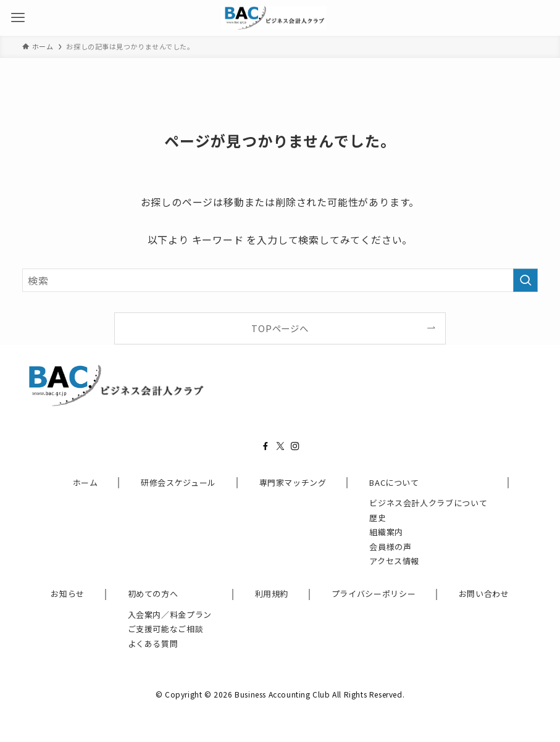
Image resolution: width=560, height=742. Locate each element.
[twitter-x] (280, 446)
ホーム (86, 482)
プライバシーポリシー (374, 594)
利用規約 (272, 594)
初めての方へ (153, 594)
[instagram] (295, 446)
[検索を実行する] (525, 281)
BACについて (394, 482)
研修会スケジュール (178, 482)
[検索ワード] (280, 281)
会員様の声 (390, 547)
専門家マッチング (293, 482)
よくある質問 (153, 644)
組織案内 (386, 532)
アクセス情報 (394, 561)
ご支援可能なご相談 (166, 629)
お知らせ (68, 594)
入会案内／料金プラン (170, 615)
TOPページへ (280, 328)
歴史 (378, 518)
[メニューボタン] (18, 18)
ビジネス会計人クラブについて (428, 503)
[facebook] (265, 446)
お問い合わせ (484, 594)
